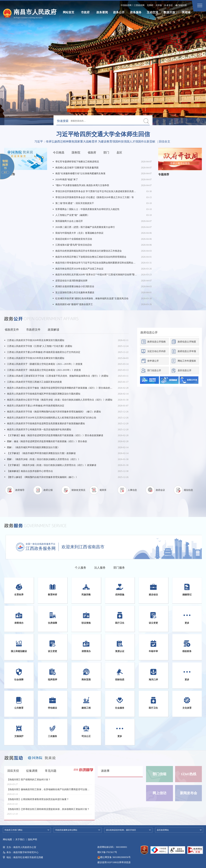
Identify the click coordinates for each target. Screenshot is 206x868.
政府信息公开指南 (157, 342)
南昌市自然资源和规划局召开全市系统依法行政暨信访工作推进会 (89, 251)
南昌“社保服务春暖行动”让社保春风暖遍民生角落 (80, 173)
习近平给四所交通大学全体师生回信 (103, 134)
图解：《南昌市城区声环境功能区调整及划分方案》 (33, 447)
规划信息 (188, 490)
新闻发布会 (189, 793)
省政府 (92, 152)
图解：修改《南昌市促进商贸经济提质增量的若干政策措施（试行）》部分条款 (47, 441)
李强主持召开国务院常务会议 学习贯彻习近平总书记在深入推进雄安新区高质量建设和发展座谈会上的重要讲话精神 (96, 191)
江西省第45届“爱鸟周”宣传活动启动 (74, 245)
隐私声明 (32, 839)
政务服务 (136, 12)
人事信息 (132, 490)
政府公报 (48, 490)
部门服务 (119, 568)
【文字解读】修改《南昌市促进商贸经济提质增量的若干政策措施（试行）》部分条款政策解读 (55, 435)
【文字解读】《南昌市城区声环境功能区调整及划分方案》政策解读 (41, 453)
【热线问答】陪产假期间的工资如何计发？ (29, 781)
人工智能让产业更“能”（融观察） (72, 215)
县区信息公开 (185, 370)
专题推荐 (164, 174)
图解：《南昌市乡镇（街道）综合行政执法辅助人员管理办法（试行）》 (44, 459)
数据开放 (169, 12)
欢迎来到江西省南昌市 (83, 547)
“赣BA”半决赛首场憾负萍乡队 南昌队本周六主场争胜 (82, 185)
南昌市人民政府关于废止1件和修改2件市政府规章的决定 (36, 406)
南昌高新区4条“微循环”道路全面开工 (74, 304)
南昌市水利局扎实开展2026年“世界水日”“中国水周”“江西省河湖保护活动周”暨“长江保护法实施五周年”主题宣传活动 (96, 275)
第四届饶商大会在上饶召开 (69, 221)
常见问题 (51, 771)
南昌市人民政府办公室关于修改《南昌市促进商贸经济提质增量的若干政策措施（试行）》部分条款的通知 (61, 388)
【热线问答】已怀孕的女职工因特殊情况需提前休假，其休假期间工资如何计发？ (48, 811)
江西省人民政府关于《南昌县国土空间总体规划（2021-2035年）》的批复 (44, 370)
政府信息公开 (149, 332)
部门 (106, 152)
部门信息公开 (154, 370)
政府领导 (20, 490)
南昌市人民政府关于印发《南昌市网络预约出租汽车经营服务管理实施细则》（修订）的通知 (54, 412)
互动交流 (152, 12)
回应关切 (13, 771)
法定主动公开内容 (157, 351)
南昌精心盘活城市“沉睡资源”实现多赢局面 (77, 168)
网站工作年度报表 (187, 361)
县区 (119, 152)
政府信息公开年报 (187, 351)
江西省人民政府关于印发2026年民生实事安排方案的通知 (36, 340)
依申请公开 (153, 361)
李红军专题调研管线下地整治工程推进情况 (77, 162)
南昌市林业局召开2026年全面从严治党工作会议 (79, 269)
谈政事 (105, 771)
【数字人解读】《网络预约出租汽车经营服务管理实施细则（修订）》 (42, 477)
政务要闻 (102, 12)
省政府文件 (12, 330)
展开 (5, 172)
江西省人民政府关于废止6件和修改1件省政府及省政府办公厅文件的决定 (44, 352)
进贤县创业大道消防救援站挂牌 (71, 281)
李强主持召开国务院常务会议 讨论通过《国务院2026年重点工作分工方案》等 (95, 197)
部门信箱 (160, 774)
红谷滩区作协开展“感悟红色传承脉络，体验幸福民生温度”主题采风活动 (92, 298)
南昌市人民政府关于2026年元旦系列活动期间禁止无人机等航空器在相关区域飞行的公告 (52, 418)
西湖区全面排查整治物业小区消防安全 (75, 286)
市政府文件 (33, 330)
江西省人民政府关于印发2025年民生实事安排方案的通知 (36, 358)
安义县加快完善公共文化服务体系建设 (75, 292)
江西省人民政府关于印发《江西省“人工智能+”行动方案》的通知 (40, 346)
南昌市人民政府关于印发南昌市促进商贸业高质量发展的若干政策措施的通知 (46, 423)
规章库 (103, 490)
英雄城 (186, 12)
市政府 (85, 12)
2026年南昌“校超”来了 (67, 179)
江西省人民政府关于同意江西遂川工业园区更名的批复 (34, 382)
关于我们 (20, 839)
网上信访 (160, 793)
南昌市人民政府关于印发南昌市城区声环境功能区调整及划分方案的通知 (44, 394)
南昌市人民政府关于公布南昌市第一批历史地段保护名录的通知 (39, 429)
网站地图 (7, 839)
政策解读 (54, 330)
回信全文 (165, 141)
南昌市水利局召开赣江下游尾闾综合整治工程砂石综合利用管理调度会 (91, 257)
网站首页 (69, 12)
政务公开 (119, 12)
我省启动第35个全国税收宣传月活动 (74, 239)
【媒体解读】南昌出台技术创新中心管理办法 (30, 471)
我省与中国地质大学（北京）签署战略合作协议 (79, 233)
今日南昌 (59, 152)
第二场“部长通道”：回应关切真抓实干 (75, 203)
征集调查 (32, 771)
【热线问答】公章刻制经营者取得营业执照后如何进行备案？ (38, 801)
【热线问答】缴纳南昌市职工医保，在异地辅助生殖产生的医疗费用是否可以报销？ (49, 791)
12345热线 (189, 774)
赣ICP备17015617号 (107, 852)
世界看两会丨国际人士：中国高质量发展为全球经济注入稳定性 (87, 209)
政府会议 (160, 490)
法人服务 (100, 568)
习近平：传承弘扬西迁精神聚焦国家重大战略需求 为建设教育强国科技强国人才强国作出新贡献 (95, 141)
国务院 (76, 152)
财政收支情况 (78, 490)
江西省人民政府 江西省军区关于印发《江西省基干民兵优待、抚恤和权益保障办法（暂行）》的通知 (58, 376)
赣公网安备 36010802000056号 (114, 857)
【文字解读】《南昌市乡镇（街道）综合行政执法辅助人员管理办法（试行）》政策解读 (52, 465)
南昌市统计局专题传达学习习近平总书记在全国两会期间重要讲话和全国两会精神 (96, 263)
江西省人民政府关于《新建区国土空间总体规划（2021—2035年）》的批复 (45, 364)
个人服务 (81, 568)
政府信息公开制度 (187, 342)
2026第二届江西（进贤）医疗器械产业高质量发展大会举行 (85, 227)
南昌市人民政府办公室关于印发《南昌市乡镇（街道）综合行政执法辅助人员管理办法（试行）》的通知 (60, 400)
